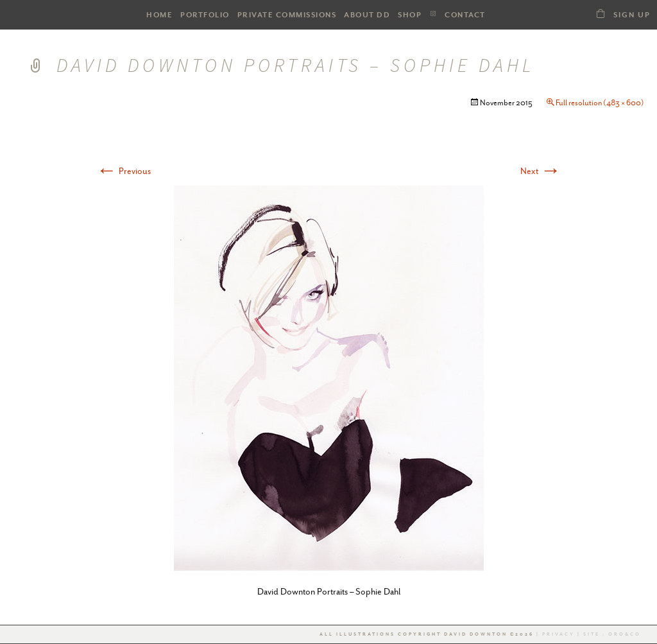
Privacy (559, 634)
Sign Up (632, 15)
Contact (465, 15)
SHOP (410, 15)
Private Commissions (287, 15)
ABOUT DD (367, 15)
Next (541, 171)
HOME (159, 15)
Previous (124, 171)
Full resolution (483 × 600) (600, 103)
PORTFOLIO (205, 15)
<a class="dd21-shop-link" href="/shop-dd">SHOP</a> (601, 13)
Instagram (433, 14)
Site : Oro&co (611, 634)
